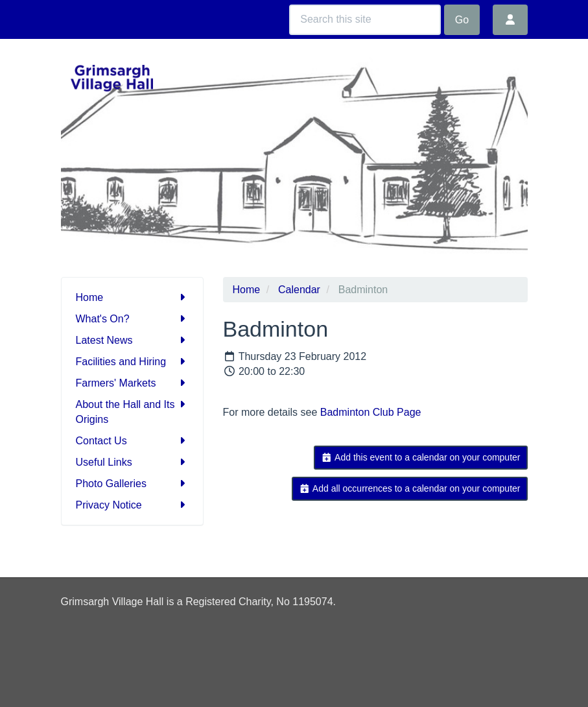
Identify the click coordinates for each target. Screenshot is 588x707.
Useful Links (132, 462)
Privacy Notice (132, 505)
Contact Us (132, 441)
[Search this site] (365, 20)
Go (462, 20)
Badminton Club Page (371, 412)
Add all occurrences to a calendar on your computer (409, 488)
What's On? (132, 319)
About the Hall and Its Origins (132, 411)
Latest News (132, 340)
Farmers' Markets (132, 383)
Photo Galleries (132, 484)
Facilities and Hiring (132, 362)
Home (132, 297)
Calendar (299, 290)
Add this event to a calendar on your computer (420, 457)
